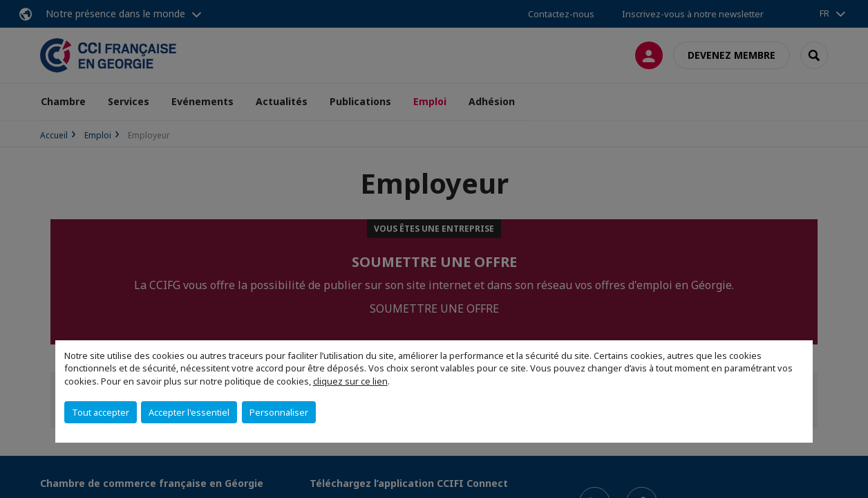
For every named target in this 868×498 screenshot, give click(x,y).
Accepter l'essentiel (189, 412)
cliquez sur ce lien (350, 381)
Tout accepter (101, 412)
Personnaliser (279, 412)
